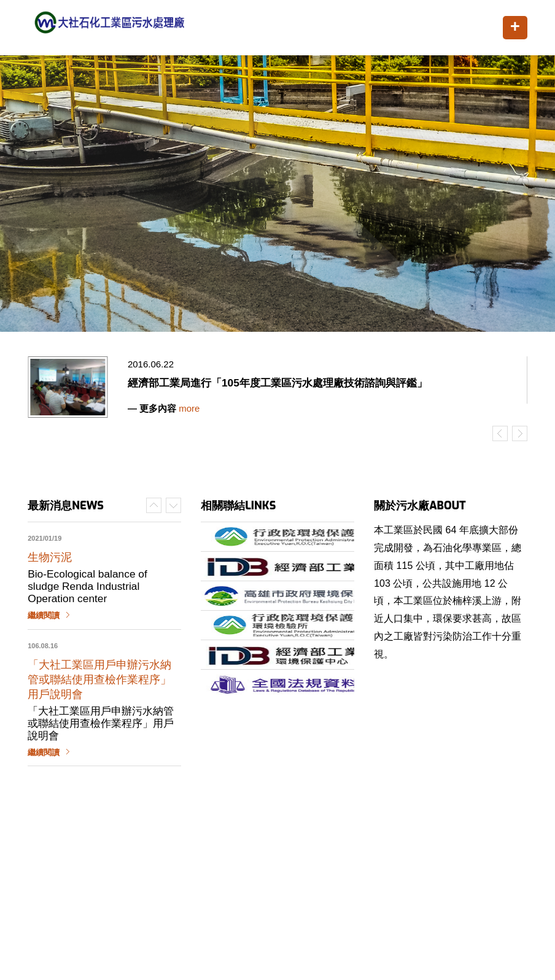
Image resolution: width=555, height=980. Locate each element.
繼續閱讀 (44, 616)
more (189, 408)
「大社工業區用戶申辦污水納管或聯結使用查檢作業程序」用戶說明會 (99, 680)
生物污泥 (50, 557)
